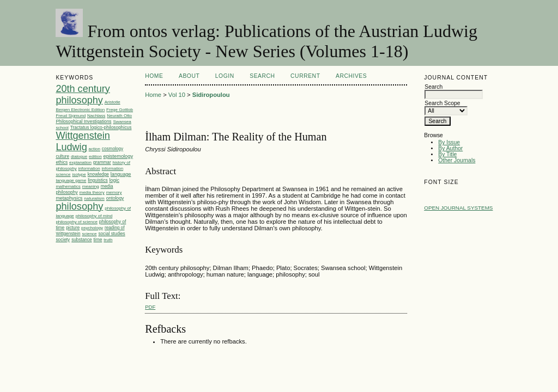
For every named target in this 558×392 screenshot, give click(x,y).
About (189, 76)
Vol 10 (177, 95)
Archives (351, 76)
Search (262, 76)
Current (305, 76)
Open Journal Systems (458, 208)
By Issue (449, 142)
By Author (450, 148)
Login (225, 76)
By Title (447, 154)
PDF (150, 307)
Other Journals (457, 160)
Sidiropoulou (211, 95)
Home (154, 76)
